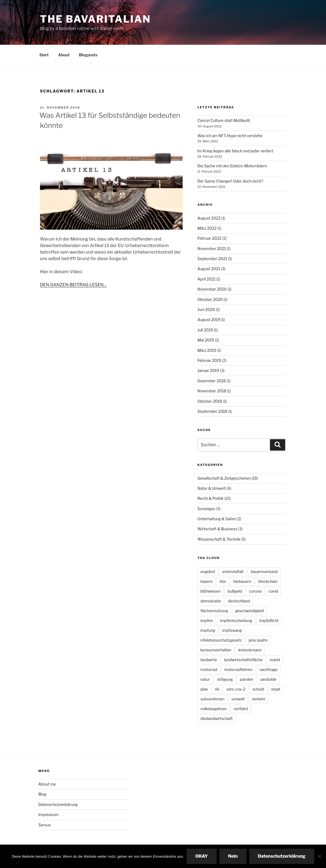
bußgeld (235, 591)
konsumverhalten (216, 650)
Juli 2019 (205, 330)
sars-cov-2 (236, 689)
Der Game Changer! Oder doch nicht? (230, 181)
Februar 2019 (209, 360)
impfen (207, 621)
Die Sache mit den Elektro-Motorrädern (232, 166)
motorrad (209, 670)
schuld (258, 689)
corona (255, 591)
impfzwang (232, 630)
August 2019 (209, 320)
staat (276, 689)
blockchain (268, 581)
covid (273, 591)
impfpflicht (269, 621)
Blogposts (88, 55)
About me (47, 784)
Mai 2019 (206, 340)
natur (205, 679)
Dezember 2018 (212, 381)
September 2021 (212, 259)
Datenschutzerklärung (58, 804)
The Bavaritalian (95, 19)
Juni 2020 (206, 310)
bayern (207, 581)
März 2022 (207, 228)
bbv (223, 581)
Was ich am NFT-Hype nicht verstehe (230, 136)
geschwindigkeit (250, 611)
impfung (208, 630)
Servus (44, 825)
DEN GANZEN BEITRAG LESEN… (73, 285)
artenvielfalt (233, 572)
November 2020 (212, 289)
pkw (204, 689)
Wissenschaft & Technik (219, 539)
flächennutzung (214, 611)
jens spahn (258, 640)
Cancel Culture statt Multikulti (224, 120)
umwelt (238, 699)
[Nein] (319, 856)
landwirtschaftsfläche (243, 660)
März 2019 (207, 350)
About (64, 55)
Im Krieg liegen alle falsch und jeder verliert (235, 151)
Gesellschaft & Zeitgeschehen (224, 478)
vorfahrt (241, 709)
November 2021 (212, 249)
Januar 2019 (208, 370)
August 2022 (209, 218)
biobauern (242, 581)
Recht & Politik (211, 498)
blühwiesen (211, 591)
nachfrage (269, 670)
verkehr (259, 699)
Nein (233, 856)
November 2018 (212, 391)
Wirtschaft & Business (217, 529)
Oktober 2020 (210, 299)
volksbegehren (214, 709)
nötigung (225, 679)
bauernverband (264, 572)
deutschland (239, 601)
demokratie (211, 601)
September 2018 (213, 411)
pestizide (268, 679)
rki (217, 689)
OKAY (202, 856)
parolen (246, 679)
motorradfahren (238, 670)
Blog (42, 794)
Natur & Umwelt (212, 488)
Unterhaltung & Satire (217, 519)
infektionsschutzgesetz (221, 640)
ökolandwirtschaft (217, 718)
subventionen (213, 699)
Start (44, 55)
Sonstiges (206, 509)
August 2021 (209, 269)
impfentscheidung (236, 621)
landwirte (209, 660)
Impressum (48, 815)
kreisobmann (250, 650)
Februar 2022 (210, 238)
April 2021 (207, 279)
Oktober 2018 (210, 401)
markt (275, 660)
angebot (208, 572)
